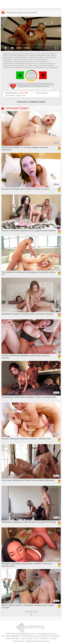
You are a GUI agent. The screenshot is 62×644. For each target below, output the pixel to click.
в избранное (31, 86)
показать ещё (31, 612)
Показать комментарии (31, 102)
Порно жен (21, 95)
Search (57, 4)
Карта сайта (27, 638)
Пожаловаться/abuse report (37, 641)
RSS (36, 638)
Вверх (56, 602)
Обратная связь (12, 638)
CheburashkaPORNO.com (32, 5)
